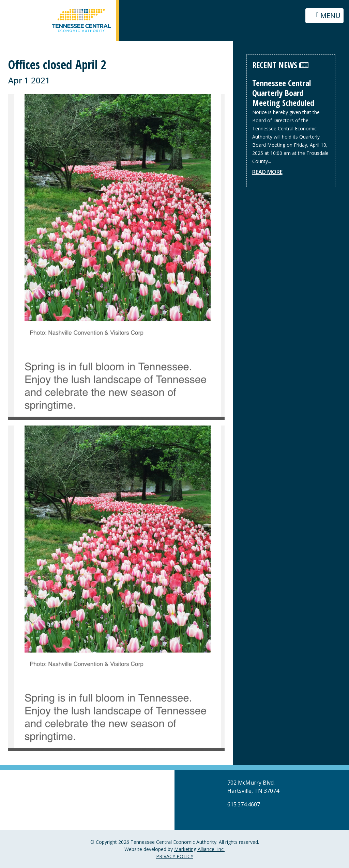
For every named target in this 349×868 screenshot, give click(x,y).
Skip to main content (0, 6)
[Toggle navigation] (324, 16)
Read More (267, 172)
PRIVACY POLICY (175, 856)
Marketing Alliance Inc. (199, 849)
